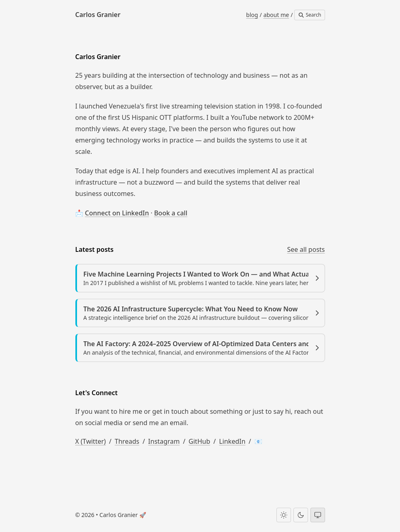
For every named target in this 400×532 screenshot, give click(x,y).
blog (252, 15)
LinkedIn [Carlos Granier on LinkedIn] (232, 441)
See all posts (306, 249)
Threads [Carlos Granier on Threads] (127, 441)
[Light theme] (284, 515)
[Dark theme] (301, 515)
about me (276, 15)
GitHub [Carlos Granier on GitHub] (199, 441)
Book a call (171, 213)
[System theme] (318, 515)
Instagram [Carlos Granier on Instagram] (164, 441)
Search (309, 15)
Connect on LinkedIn (117, 213)
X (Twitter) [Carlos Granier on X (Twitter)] (91, 441)
